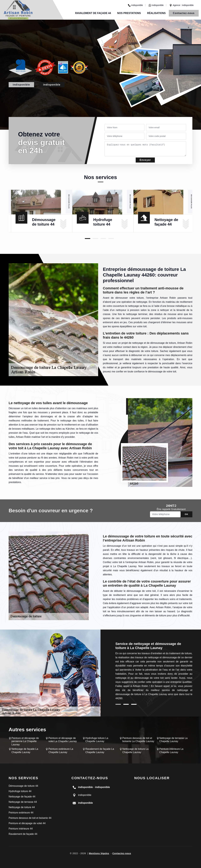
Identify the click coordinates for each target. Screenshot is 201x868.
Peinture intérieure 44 (21, 829)
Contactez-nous (184, 13)
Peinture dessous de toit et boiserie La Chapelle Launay (138, 740)
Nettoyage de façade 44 (22, 797)
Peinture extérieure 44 (21, 813)
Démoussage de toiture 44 (23, 786)
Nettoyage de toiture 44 (22, 807)
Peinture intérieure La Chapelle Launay (171, 751)
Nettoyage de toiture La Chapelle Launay (135, 751)
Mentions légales (99, 853)
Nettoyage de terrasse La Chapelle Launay (174, 740)
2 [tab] (95, 239)
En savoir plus (69, 201)
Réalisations (156, 13)
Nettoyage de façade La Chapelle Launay (25, 751)
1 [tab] (88, 239)
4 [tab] (111, 239)
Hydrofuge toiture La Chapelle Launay (97, 740)
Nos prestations (129, 13)
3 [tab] (103, 239)
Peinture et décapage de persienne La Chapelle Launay (25, 741)
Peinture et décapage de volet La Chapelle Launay (63, 740)
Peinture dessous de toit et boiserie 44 (30, 818)
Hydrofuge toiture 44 (20, 791)
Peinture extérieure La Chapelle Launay (61, 751)
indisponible (135, 5)
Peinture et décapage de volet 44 (27, 823)
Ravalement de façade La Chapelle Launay (100, 751)
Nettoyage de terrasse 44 (23, 802)
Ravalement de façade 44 (93, 13)
